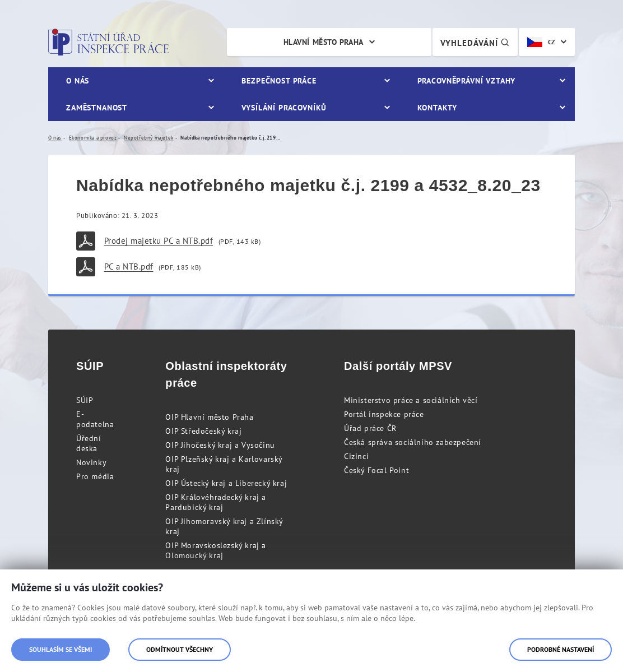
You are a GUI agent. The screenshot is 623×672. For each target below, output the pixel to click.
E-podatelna (95, 419)
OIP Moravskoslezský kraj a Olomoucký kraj (216, 550)
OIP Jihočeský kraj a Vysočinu (220, 445)
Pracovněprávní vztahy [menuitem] (467, 81)
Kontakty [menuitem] (437, 108)
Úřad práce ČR (370, 428)
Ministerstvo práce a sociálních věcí (411, 400)
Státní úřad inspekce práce (108, 42)
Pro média (95, 476)
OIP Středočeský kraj (203, 431)
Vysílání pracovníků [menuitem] (284, 108)
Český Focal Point (376, 470)
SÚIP (85, 400)
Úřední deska (89, 443)
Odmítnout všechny (180, 649)
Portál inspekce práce (384, 414)
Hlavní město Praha (324, 42)
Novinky (91, 462)
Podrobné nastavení (561, 649)
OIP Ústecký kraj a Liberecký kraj (226, 483)
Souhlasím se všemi (61, 649)
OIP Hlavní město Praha (209, 417)
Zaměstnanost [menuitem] (97, 108)
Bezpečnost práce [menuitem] (279, 81)
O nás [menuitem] (78, 81)
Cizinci (356, 456)
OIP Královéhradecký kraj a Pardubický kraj (216, 502)
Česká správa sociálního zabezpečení (413, 442)
